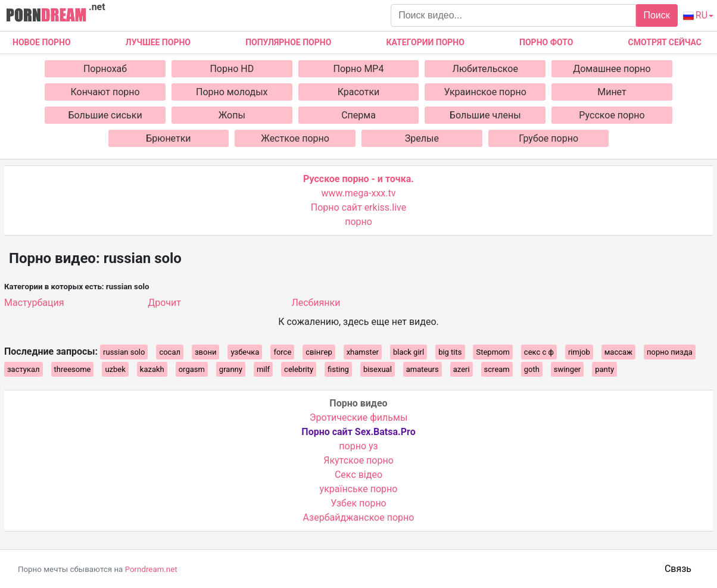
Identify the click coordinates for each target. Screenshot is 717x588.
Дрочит (164, 303)
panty (604, 369)
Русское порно (612, 115)
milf (263, 369)
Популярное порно (288, 42)
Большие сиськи (105, 115)
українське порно (359, 489)
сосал (170, 352)
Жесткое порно (295, 138)
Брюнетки (168, 138)
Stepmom (492, 352)
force (282, 352)
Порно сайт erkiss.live (358, 207)
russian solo (124, 352)
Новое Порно (42, 42)
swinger (567, 369)
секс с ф (539, 352)
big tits (450, 352)
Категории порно (425, 42)
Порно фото (546, 42)
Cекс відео (358, 475)
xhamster (363, 352)
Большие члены (485, 115)
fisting (338, 369)
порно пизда (670, 352)
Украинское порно (485, 92)
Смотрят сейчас (665, 42)
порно (358, 222)
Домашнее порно (612, 69)
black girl (409, 352)
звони (205, 352)
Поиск (656, 15)
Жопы (232, 115)
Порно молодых (232, 92)
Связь (678, 569)
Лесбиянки (316, 303)
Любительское (485, 69)
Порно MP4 (359, 69)
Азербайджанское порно (359, 517)
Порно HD (232, 69)
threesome (73, 369)
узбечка (245, 352)
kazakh (152, 369)
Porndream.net (151, 569)
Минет (612, 92)
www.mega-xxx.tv (359, 193)
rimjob (579, 352)
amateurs (423, 369)
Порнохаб (105, 69)
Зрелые (422, 138)
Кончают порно (105, 92)
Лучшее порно (158, 42)
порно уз (358, 446)
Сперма (358, 115)
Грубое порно (548, 138)
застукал (24, 369)
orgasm (192, 369)
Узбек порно (358, 503)
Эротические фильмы (359, 417)
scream (497, 369)
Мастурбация (34, 303)
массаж (618, 352)
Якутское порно (358, 460)
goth (532, 369)
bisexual (378, 369)
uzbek (115, 369)
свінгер (319, 352)
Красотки (359, 92)
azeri (462, 369)
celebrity (299, 369)
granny (231, 369)
